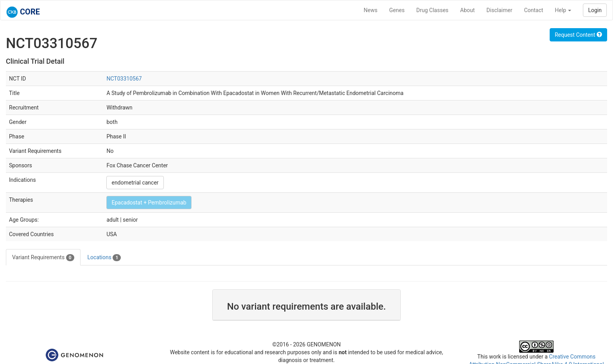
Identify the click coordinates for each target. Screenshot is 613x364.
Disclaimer (499, 10)
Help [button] (563, 10)
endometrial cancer (135, 183)
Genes (397, 10)
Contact (533, 10)
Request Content (578, 35)
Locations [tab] (104, 258)
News (370, 10)
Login (595, 10)
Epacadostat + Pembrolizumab (149, 203)
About (467, 10)
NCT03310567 (124, 79)
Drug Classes (432, 10)
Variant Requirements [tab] (43, 258)
